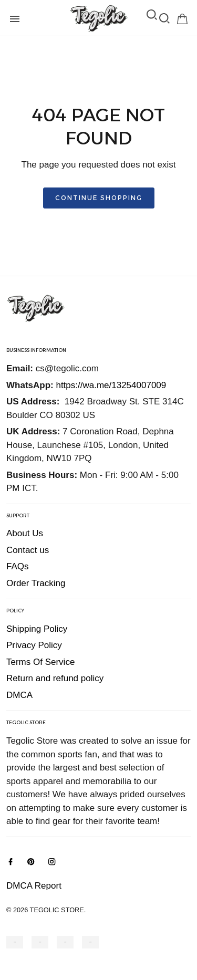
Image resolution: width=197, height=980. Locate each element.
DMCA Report (34, 886)
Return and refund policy (55, 678)
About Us (25, 533)
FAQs (18, 566)
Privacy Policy (34, 645)
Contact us (28, 550)
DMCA (19, 695)
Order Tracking (36, 583)
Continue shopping (99, 198)
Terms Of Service (40, 662)
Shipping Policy (37, 629)
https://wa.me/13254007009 (111, 385)
